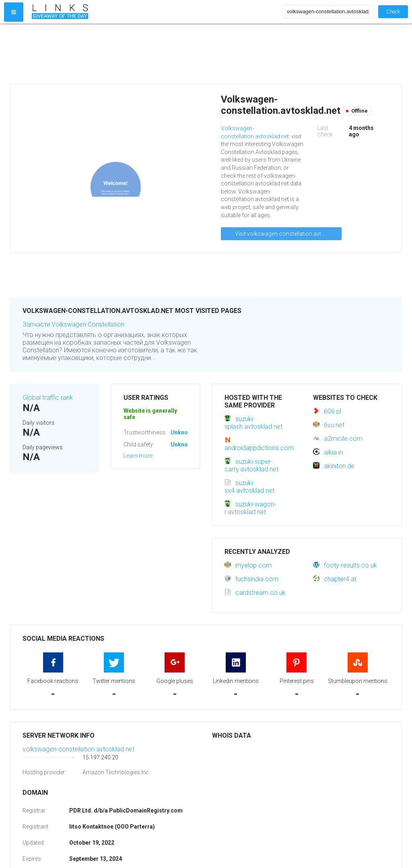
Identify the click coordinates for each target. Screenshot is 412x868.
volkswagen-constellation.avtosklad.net (78, 749)
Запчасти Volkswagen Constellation (73, 324)
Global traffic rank (48, 398)
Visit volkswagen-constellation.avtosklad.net (288, 234)
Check (393, 11)
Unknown (183, 432)
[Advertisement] (155, 54)
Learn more (138, 456)
